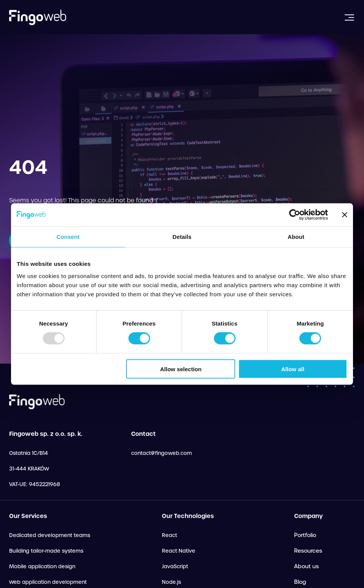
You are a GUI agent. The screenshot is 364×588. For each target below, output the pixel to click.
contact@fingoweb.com (161, 453)
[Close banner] (345, 215)
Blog (300, 582)
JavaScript (175, 567)
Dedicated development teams (50, 535)
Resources (308, 551)
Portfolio (305, 535)
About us (306, 566)
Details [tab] (182, 237)
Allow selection (181, 369)
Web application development (48, 582)
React (169, 535)
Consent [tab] (68, 237)
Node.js (171, 582)
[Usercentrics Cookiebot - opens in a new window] (295, 215)
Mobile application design (42, 567)
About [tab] (296, 237)
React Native (179, 551)
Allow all (293, 369)
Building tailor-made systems (46, 551)
